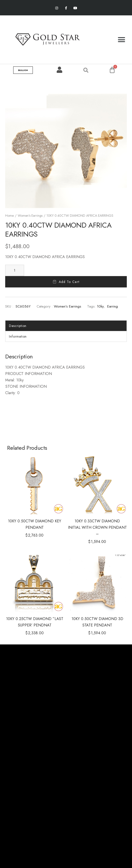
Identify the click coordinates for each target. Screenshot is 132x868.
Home (9, 216)
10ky (100, 306)
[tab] (66, 326)
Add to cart (69, 282)
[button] (121, 40)
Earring (113, 306)
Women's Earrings (30, 216)
